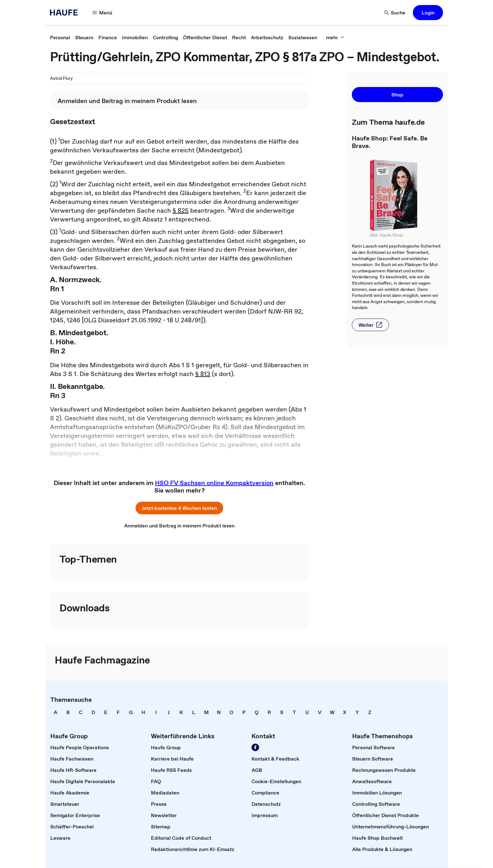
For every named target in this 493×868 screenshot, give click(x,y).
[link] (60, 37)
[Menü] (102, 13)
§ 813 (203, 374)
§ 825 (181, 210)
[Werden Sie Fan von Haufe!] (255, 747)
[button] (428, 13)
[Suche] (395, 13)
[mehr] (335, 37)
